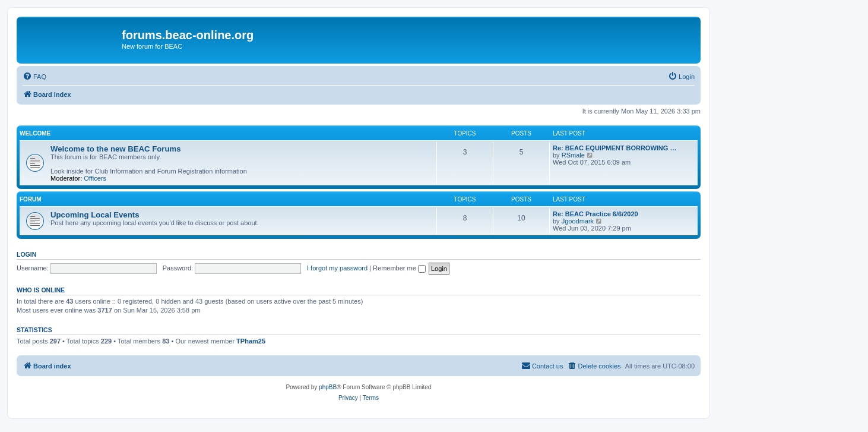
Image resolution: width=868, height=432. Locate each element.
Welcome (35, 133)
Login (26, 254)
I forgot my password (337, 268)
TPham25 (251, 341)
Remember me (399, 268)
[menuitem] (34, 77)
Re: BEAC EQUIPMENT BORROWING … (614, 148)
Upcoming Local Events (95, 215)
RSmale (573, 155)
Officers (95, 178)
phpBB (328, 387)
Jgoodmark (578, 221)
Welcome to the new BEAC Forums (116, 149)
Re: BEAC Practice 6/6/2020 (595, 214)
